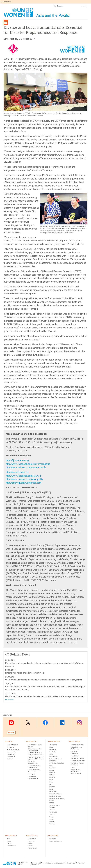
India (51, 765)
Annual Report (33, 848)
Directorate (10, 747)
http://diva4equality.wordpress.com (24, 483)
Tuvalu (51, 819)
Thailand (52, 810)
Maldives (52, 775)
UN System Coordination (36, 755)
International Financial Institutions (78, 764)
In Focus (9, 843)
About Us (9, 742)
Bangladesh (53, 750)
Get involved (53, 836)
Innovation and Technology (75, 771)
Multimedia (32, 841)
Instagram (80, 723)
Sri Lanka (52, 807)
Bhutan (52, 747)
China (51, 754)
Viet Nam (52, 824)
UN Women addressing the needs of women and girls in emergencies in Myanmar (44, 680)
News (8, 839)
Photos (30, 846)
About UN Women (12, 745)
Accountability (11, 752)
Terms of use (36, 863)
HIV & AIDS (31, 774)
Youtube (11, 723)
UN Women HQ (6, 2)
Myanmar (52, 777)
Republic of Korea (55, 796)
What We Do (31, 742)
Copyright (21, 863)
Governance (32, 772)
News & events (11, 836)
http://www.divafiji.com (17, 472)
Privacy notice (46, 863)
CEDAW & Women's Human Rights (34, 766)
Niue (51, 784)
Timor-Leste (53, 812)
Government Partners (77, 745)
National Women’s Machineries (76, 748)
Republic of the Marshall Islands (57, 799)
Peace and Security (34, 770)
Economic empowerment (33, 762)
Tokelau (52, 815)
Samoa (52, 803)
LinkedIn (62, 723)
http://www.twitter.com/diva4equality (24, 479)
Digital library (32, 836)
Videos (30, 843)
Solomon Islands (55, 805)
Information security (59, 863)
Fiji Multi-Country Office (57, 763)
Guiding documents (13, 750)
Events (9, 841)
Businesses (74, 754)
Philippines (53, 792)
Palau (51, 789)
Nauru (51, 780)
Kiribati (52, 770)
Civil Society (74, 751)
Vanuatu (52, 822)
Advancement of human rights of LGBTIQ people (36, 758)
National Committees (77, 758)
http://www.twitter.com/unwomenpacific (26, 467)
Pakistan (52, 787)
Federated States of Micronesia (56, 760)
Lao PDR (52, 773)
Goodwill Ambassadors (78, 761)
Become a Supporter (56, 841)
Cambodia (53, 752)
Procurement (11, 754)
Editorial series (11, 846)
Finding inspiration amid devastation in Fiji (25, 673)
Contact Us (10, 759)
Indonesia (53, 768)
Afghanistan (53, 745)
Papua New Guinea (55, 794)
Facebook (45, 723)
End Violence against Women (35, 746)
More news (9, 700)
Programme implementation (33, 778)
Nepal (51, 782)
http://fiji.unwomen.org (17, 460)
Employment (11, 757)
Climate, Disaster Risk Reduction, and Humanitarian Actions (35, 751)
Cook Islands (53, 757)
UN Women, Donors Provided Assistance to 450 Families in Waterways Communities (45, 696)
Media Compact (76, 774)
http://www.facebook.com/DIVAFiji (24, 476)
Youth (72, 767)
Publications (32, 839)
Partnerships (74, 742)
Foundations (75, 756)
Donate (11, 732)
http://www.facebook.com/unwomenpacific (28, 464)
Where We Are (54, 742)
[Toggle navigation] (6, 22)
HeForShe (53, 839)
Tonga (51, 817)
